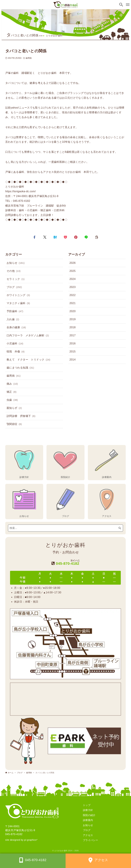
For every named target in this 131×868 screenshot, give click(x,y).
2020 (73, 311)
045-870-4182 (14, 834)
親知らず (14, 408)
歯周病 (29, 58)
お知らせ (16, 263)
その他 (14, 271)
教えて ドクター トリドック (28, 360)
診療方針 (88, 810)
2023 (73, 287)
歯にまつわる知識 (20, 368)
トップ (87, 805)
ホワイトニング (18, 295)
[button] (35, 237)
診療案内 (88, 820)
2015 (73, 352)
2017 (73, 335)
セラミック (16, 279)
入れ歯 (13, 320)
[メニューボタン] (128, 5)
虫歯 (12, 400)
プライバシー (90, 840)
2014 (73, 360)
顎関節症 (14, 424)
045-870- (66, 562)
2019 (73, 319)
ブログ (14, 287)
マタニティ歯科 (18, 303)
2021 (73, 303)
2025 (73, 271)
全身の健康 (16, 328)
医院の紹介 (89, 815)
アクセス (88, 835)
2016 (73, 343)
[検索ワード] (65, 528)
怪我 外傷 (16, 352)
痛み (12, 384)
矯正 (12, 392)
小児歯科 (15, 344)
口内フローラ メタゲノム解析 (28, 336)
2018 (73, 327)
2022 (73, 295)
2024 (73, 279)
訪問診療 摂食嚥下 (21, 416)
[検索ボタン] (121, 5)
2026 (73, 263)
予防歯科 (15, 311)
